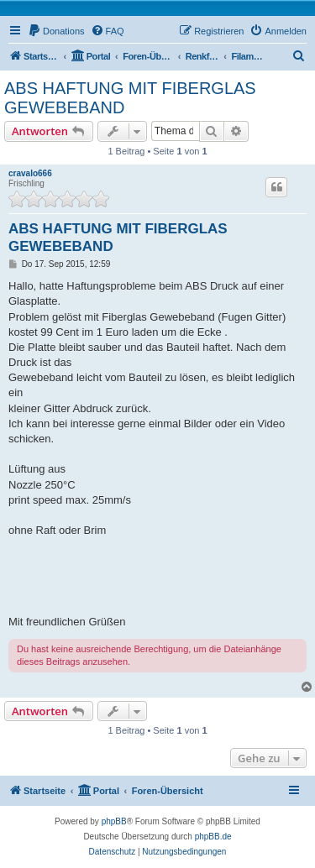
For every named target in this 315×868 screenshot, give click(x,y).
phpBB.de (213, 837)
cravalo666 (30, 173)
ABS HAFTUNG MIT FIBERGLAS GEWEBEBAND (130, 98)
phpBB (114, 821)
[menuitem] (56, 31)
